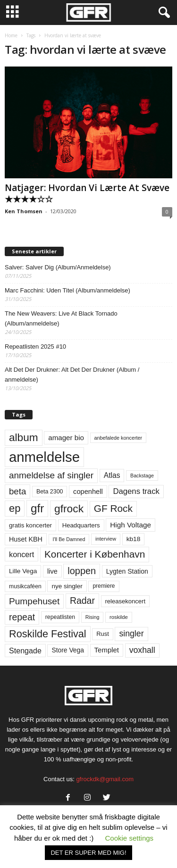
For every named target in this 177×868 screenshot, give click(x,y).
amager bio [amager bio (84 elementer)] (66, 438)
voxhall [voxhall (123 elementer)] (142, 650)
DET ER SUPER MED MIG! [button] (88, 853)
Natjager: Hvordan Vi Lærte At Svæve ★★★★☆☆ (87, 193)
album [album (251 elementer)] (24, 438)
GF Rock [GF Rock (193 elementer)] (113, 508)
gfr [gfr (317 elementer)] (37, 508)
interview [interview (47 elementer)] (106, 539)
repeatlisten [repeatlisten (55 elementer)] (60, 617)
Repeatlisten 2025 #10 (35, 346)
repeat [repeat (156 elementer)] (22, 617)
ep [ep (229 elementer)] (15, 508)
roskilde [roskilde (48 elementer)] (119, 617)
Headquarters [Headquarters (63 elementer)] (81, 525)
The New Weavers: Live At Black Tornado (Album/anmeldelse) (61, 318)
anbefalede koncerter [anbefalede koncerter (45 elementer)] (118, 438)
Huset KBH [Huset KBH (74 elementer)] (26, 539)
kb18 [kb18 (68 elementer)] (134, 539)
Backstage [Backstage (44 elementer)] (142, 476)
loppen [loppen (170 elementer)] (82, 571)
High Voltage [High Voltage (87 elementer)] (131, 525)
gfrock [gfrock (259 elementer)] (69, 509)
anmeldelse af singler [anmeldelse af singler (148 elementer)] (51, 475)
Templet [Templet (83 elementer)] (107, 650)
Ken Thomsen (24, 211)
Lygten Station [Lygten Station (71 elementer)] (127, 571)
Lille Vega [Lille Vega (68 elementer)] (23, 571)
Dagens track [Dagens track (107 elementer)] (136, 491)
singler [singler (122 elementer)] (131, 634)
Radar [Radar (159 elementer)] (82, 601)
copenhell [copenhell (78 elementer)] (88, 492)
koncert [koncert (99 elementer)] (21, 554)
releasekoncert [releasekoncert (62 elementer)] (126, 601)
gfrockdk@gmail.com (105, 779)
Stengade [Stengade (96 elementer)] (25, 651)
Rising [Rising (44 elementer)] (93, 617)
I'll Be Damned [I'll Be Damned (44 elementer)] (69, 539)
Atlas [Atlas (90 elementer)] (112, 475)
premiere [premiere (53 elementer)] (104, 586)
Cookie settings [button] (130, 838)
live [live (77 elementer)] (52, 571)
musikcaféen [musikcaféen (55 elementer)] (25, 586)
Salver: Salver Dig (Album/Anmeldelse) (58, 267)
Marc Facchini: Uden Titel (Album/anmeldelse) (67, 290)
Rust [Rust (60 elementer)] (103, 634)
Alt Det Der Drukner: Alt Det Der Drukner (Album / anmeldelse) (72, 375)
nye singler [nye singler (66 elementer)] (67, 586)
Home (11, 35)
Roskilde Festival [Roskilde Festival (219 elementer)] (48, 634)
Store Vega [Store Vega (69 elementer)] (68, 650)
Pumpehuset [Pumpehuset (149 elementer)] (34, 601)
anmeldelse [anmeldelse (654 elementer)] (44, 457)
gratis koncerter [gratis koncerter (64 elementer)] (30, 525)
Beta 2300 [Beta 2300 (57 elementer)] (50, 492)
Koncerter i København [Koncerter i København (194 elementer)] (95, 554)
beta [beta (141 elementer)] (17, 491)
